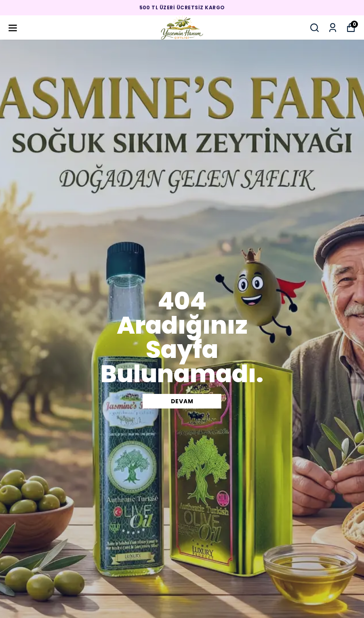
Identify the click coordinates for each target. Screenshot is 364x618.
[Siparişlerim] (333, 28)
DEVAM (182, 401)
